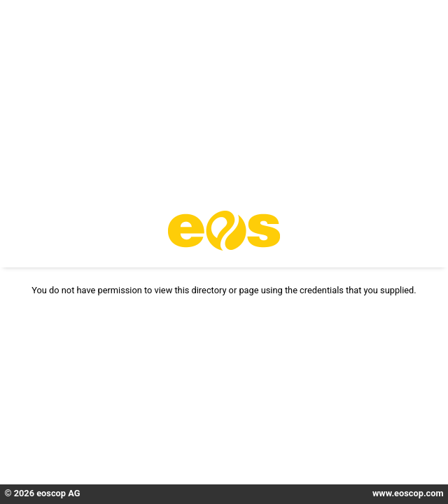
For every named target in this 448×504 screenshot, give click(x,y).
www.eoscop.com (408, 493)
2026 (24, 493)
